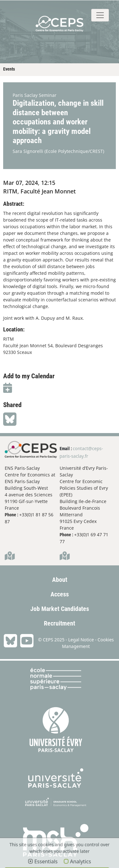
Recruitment (59, 623)
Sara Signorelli (28, 151)
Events (9, 69)
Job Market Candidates (60, 609)
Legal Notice (81, 640)
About (60, 580)
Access (60, 594)
